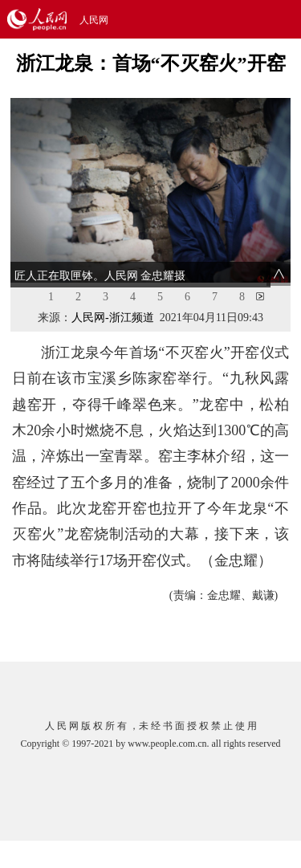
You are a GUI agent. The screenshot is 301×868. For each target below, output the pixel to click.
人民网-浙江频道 (113, 318)
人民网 (94, 20)
